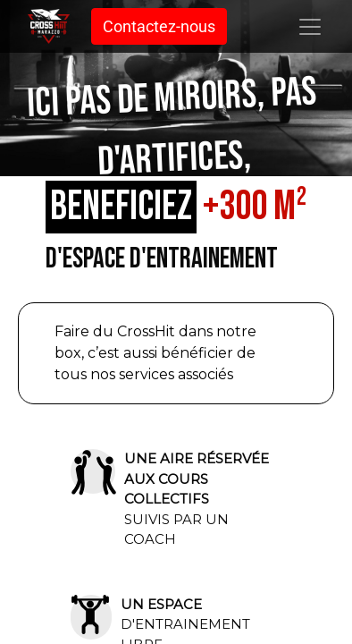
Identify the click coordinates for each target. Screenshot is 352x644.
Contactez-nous (159, 26)
